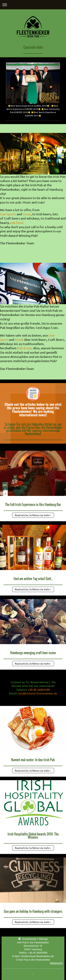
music (27, 214)
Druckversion (28, 939)
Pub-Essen (25, 348)
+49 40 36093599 (38, 953)
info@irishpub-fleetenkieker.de (38, 693)
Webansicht (56, 963)
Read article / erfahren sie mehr (32, 515)
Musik (19, 339)
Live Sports (8, 214)
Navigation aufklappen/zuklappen (33, 5)
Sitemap (43, 939)
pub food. (17, 223)
